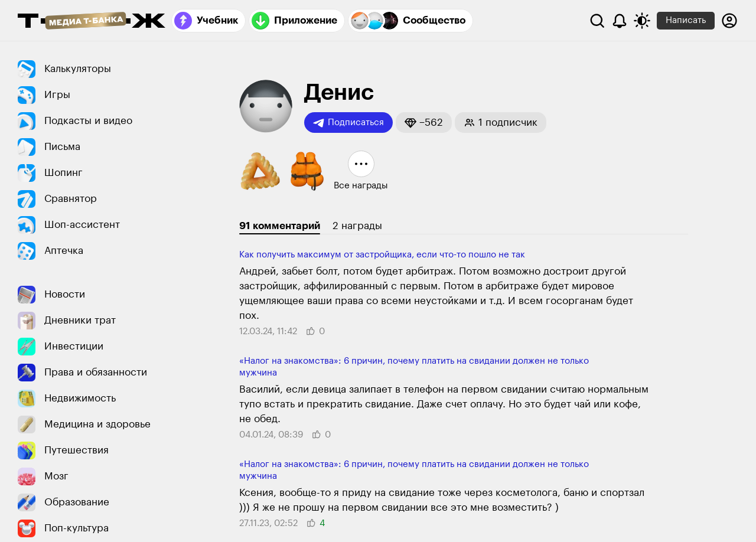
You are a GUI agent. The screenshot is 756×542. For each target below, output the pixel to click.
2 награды (357, 226)
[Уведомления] (620, 21)
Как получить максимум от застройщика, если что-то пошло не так (382, 255)
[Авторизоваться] (729, 21)
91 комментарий (280, 226)
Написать (686, 20)
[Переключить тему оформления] (642, 21)
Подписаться (348, 123)
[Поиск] (597, 21)
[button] (424, 123)
